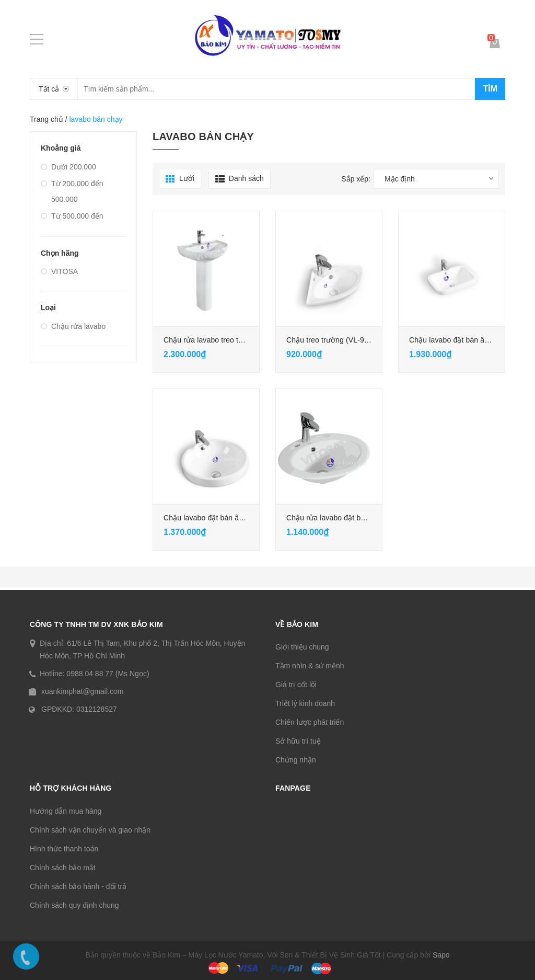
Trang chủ (46, 119)
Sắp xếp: (356, 179)
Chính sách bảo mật (63, 868)
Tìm (490, 89)
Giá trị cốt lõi (296, 685)
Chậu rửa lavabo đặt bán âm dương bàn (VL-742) (369, 518)
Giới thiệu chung (302, 647)
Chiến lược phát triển (310, 722)
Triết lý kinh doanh (305, 703)
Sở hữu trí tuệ (298, 741)
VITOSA (59, 271)
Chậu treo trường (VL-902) (331, 340)
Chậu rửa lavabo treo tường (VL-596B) (228, 340)
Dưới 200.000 (68, 167)
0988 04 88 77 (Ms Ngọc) (108, 674)
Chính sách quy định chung (74, 905)
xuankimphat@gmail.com (82, 691)
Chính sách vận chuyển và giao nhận (90, 830)
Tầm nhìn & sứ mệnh (310, 666)
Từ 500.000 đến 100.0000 (72, 224)
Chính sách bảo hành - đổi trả (78, 886)
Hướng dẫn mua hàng (66, 811)
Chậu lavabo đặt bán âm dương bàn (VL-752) (239, 518)
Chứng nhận (296, 760)
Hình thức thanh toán (64, 849)
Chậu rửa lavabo (73, 326)
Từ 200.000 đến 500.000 (72, 191)
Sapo (441, 955)
